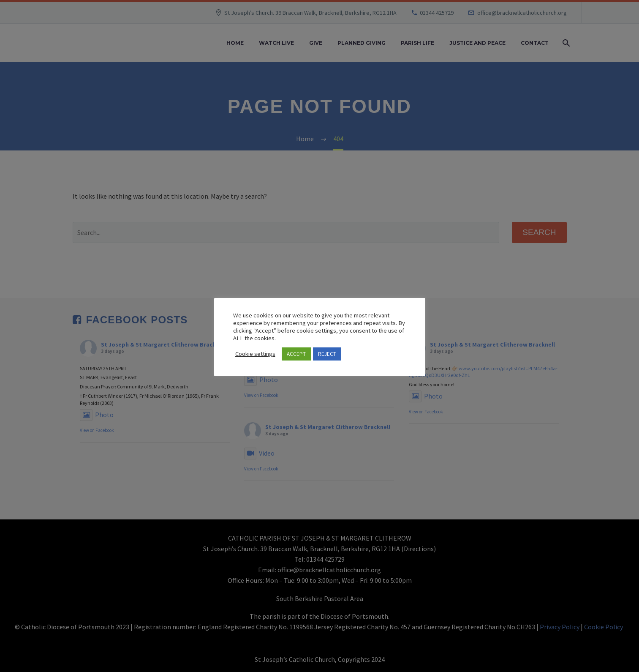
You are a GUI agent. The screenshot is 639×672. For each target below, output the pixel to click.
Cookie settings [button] (255, 354)
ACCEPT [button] (296, 354)
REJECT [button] (327, 354)
